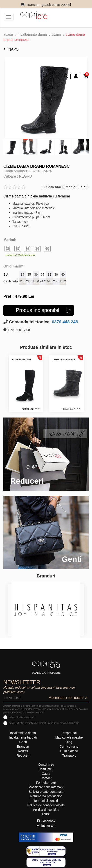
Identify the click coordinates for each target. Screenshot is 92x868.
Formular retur (46, 783)
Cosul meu (46, 769)
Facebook (46, 821)
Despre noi (69, 733)
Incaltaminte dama (32, 34)
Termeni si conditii (46, 801)
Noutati (23, 751)
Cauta (46, 774)
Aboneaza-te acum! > (68, 698)
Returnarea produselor (46, 796)
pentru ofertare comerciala (22, 717)
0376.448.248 (64, 322)
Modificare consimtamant (46, 787)
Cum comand (69, 746)
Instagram (46, 826)
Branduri (23, 746)
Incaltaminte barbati (23, 737)
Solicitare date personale (46, 792)
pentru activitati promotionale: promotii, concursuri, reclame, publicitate (44, 723)
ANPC (46, 814)
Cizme (56, 34)
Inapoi (11, 49)
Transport (69, 755)
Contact (46, 778)
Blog (69, 742)
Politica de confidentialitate (46, 805)
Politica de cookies (46, 810)
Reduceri (23, 755)
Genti (23, 742)
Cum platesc (69, 751)
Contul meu (46, 765)
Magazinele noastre (69, 737)
